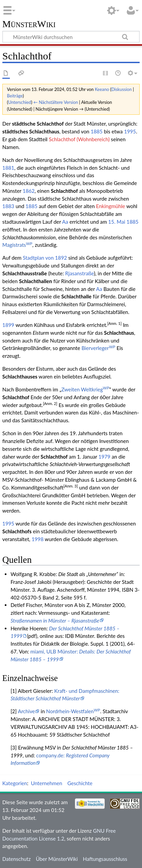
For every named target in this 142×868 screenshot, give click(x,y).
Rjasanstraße (79, 273)
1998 (37, 539)
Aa (65, 222)
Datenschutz (17, 859)
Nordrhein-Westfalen (73, 711)
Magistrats (17, 245)
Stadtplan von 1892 (45, 258)
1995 (130, 131)
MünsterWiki (29, 24)
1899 (8, 325)
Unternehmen (46, 783)
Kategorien (15, 783)
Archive (26, 711)
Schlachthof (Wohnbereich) (79, 139)
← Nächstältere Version (56, 102)
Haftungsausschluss (105, 859)
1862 (29, 191)
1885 (96, 131)
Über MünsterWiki (57, 859)
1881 (8, 168)
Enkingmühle (110, 206)
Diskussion (121, 89)
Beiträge (15, 96)
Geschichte (80, 783)
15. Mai (117, 222)
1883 (8, 206)
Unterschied (20, 102)
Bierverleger (98, 348)
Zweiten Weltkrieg (85, 389)
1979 (104, 457)
